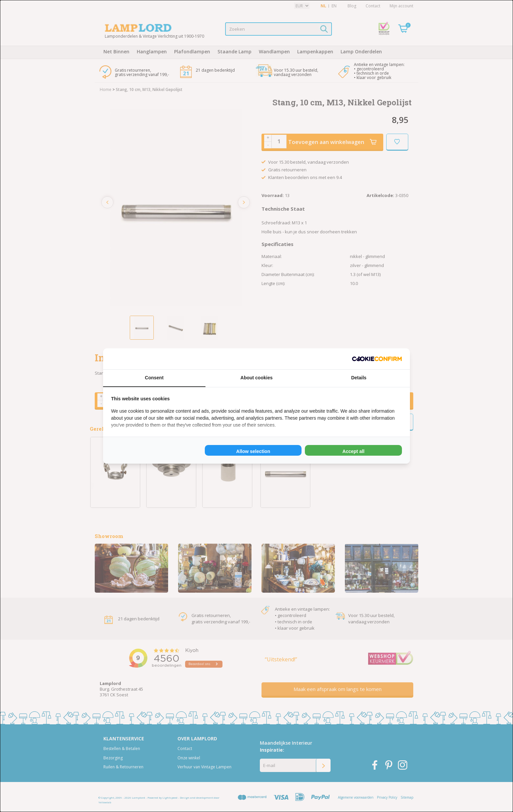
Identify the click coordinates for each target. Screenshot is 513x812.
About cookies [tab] (256, 378)
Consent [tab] (154, 378)
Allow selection (253, 451)
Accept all (354, 451)
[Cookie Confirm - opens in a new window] (377, 359)
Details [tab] (359, 378)
